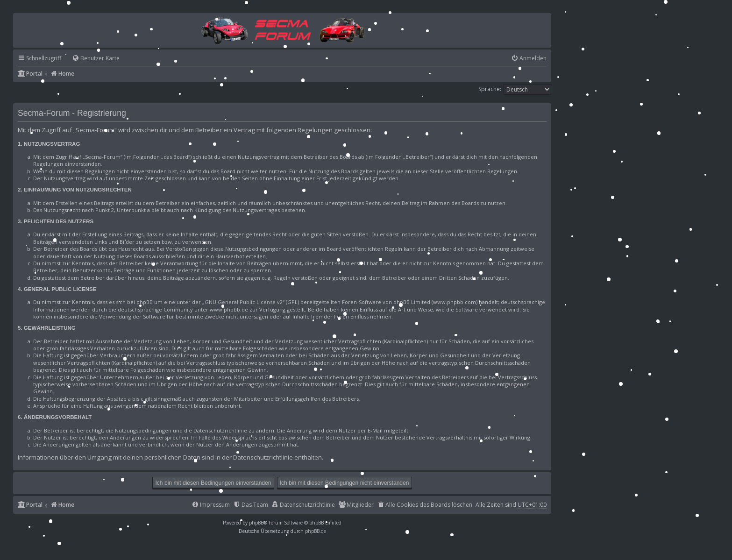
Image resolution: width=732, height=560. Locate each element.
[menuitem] (92, 59)
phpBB (256, 523)
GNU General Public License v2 (244, 302)
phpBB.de (316, 531)
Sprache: (490, 89)
